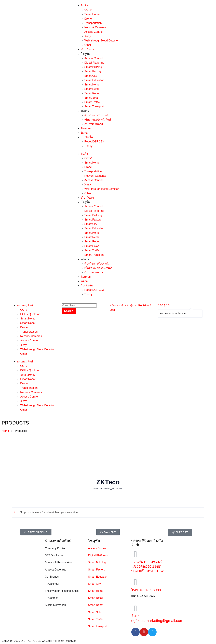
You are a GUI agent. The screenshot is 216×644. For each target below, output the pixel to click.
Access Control (93, 32)
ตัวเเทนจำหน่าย (94, 124)
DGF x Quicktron (30, 314)
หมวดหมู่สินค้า (26, 305)
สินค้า (84, 5)
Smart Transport (94, 106)
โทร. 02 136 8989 (146, 590)
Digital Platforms (94, 63)
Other (88, 45)
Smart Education (94, 80)
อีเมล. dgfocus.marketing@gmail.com (157, 618)
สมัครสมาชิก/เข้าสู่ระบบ (124, 305)
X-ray (88, 36)
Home (5, 431)
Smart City (91, 76)
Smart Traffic (92, 102)
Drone (88, 19)
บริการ (85, 111)
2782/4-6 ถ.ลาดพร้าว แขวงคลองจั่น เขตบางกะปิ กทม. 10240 (149, 567)
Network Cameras (95, 27)
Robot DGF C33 (94, 142)
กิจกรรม (86, 128)
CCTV (88, 10)
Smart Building (93, 67)
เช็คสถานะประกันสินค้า (98, 120)
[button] (36, 532)
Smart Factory (93, 71)
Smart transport (97, 626)
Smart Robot (92, 93)
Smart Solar (91, 98)
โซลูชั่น (85, 54)
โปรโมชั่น (87, 137)
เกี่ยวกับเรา (87, 49)
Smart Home (92, 14)
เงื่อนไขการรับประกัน (97, 115)
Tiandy (88, 146)
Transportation (93, 23)
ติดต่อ (84, 133)
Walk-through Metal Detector (102, 41)
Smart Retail (92, 89)
